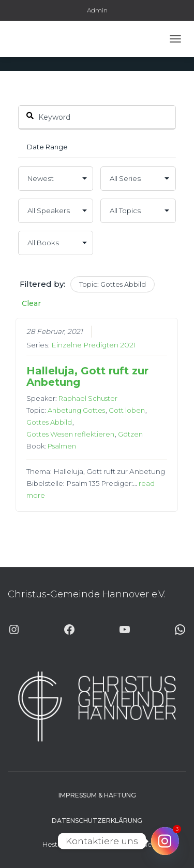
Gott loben (127, 410)
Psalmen (62, 446)
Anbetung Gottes (77, 410)
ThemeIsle (135, 844)
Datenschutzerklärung (97, 821)
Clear (31, 303)
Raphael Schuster (88, 398)
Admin (97, 10)
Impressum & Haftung (97, 795)
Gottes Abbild (50, 422)
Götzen (131, 434)
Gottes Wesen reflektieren (71, 434)
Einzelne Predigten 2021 (94, 345)
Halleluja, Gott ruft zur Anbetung (88, 376)
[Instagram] (165, 841)
